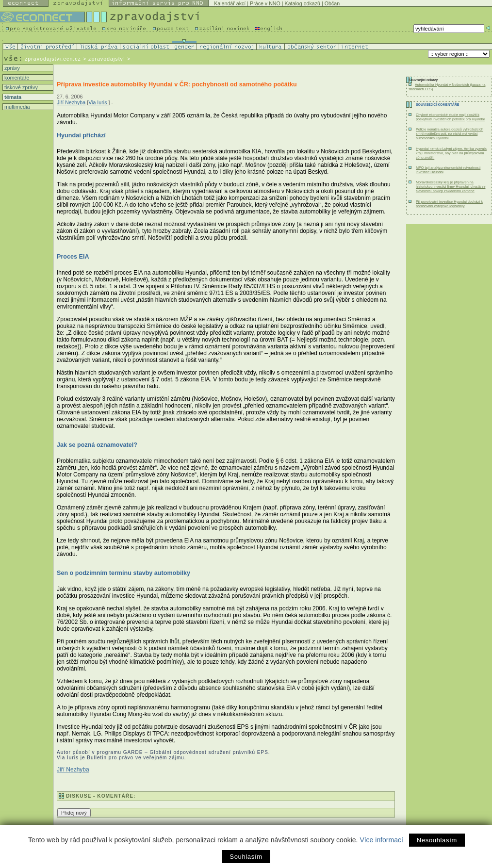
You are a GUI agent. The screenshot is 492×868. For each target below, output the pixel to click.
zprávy (11, 68)
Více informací (381, 840)
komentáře (16, 78)
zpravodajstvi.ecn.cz (53, 59)
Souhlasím (246, 857)
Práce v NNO (265, 3)
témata (12, 97)
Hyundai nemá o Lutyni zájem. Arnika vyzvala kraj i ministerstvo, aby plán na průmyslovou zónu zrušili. (451, 153)
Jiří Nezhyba (71, 102)
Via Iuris (98, 102)
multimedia (16, 107)
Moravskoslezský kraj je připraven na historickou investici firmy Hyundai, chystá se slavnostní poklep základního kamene (451, 187)
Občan (332, 3)
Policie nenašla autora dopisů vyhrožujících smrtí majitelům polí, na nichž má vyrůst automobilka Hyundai (450, 134)
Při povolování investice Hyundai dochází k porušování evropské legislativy (449, 204)
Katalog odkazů (303, 3)
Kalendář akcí (230, 3)
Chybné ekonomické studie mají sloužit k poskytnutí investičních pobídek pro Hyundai (450, 117)
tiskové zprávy (20, 87)
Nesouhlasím (437, 840)
